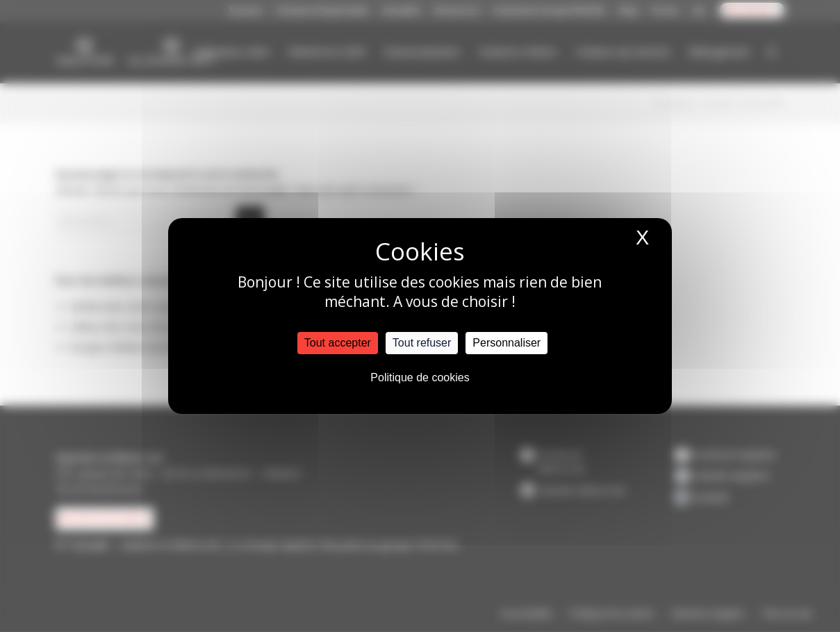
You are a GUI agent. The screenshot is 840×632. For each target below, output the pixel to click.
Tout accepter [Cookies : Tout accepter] (338, 343)
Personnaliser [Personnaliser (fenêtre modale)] (507, 343)
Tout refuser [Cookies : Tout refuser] (422, 343)
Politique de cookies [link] (420, 377)
